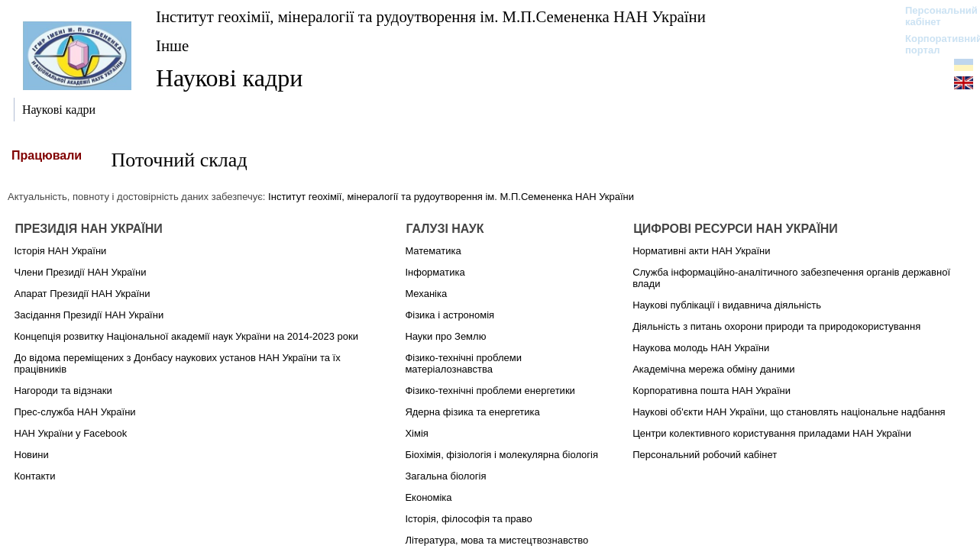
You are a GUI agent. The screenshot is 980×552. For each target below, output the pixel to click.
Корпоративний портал (934, 44)
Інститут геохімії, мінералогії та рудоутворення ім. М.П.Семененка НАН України (431, 16)
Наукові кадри (229, 78)
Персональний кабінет (934, 16)
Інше (172, 45)
